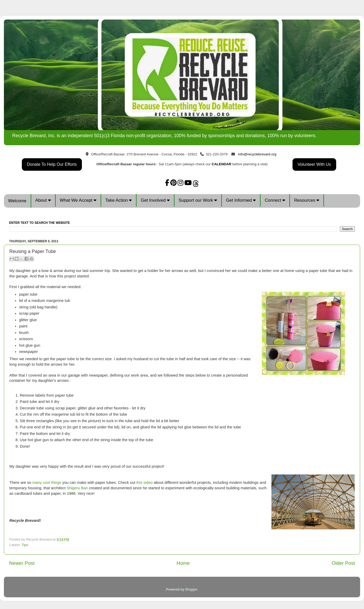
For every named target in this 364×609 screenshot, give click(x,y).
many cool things (47, 483)
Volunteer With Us (314, 164)
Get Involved (155, 200)
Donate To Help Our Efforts (52, 164)
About (43, 200)
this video (144, 483)
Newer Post (22, 563)
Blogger (191, 589)
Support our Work (198, 200)
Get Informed (241, 200)
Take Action (119, 200)
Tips (25, 545)
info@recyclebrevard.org (257, 154)
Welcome (17, 201)
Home (183, 563)
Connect (275, 200)
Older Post (343, 563)
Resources (307, 200)
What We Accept (78, 200)
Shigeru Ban (77, 488)
